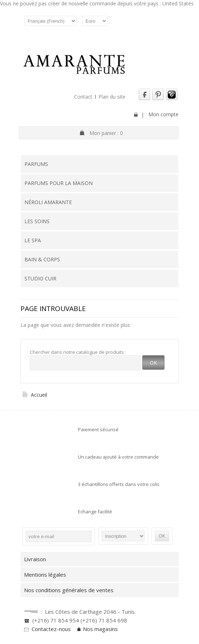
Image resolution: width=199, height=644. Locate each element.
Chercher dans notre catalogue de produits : (78, 352)
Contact (83, 97)
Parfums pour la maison (59, 183)
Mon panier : (106, 133)
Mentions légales (45, 575)
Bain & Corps (42, 259)
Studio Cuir (40, 278)
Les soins (37, 221)
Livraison (35, 559)
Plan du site (112, 97)
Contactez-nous (51, 629)
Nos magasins (100, 629)
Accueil (34, 395)
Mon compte (163, 114)
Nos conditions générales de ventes (70, 590)
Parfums (36, 164)
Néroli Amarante (48, 202)
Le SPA (33, 240)
